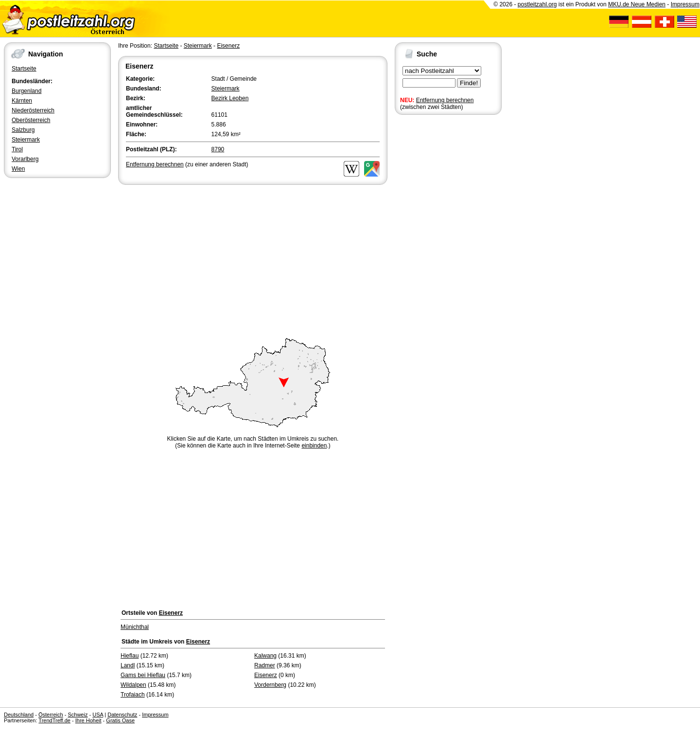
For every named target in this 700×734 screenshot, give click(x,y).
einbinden (314, 446)
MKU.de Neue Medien (637, 4)
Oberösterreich (31, 120)
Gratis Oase (120, 720)
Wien (18, 169)
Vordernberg (270, 685)
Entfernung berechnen (445, 100)
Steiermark (26, 140)
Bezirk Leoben (230, 98)
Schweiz (78, 715)
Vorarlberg (25, 159)
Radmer (265, 665)
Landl (128, 665)
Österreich (51, 715)
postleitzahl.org (537, 4)
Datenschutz (122, 715)
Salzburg (23, 130)
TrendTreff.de (54, 720)
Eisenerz (228, 46)
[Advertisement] (253, 260)
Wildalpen (133, 685)
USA (98, 715)
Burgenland (26, 91)
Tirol (17, 149)
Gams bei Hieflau (143, 675)
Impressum (685, 4)
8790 (218, 149)
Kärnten (22, 101)
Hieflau (130, 656)
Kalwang (265, 656)
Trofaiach (133, 695)
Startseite (24, 69)
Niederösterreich (33, 110)
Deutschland (19, 715)
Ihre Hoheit (88, 720)
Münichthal (135, 627)
